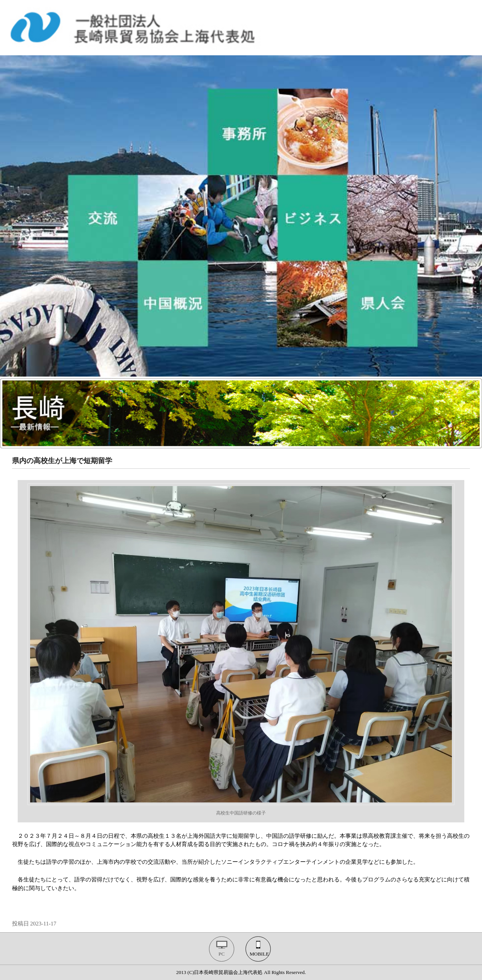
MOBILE (259, 954)
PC (221, 954)
